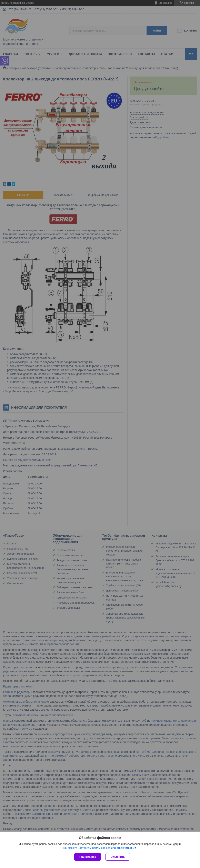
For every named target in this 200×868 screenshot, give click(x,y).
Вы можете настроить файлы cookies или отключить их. (99, 848)
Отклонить (118, 857)
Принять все (88, 857)
